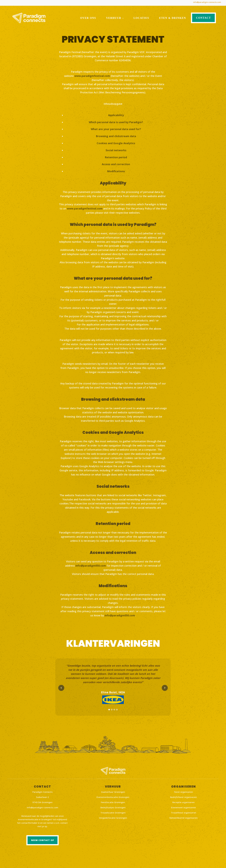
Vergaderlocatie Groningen (113, 817)
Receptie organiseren (183, 801)
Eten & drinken (173, 17)
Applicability (116, 114)
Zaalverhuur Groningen (113, 791)
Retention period (116, 156)
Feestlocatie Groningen (113, 801)
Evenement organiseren (183, 807)
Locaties (141, 17)
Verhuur (114, 17)
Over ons (88, 17)
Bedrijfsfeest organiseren (183, 796)
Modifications (116, 170)
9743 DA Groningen (42, 801)
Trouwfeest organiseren (184, 812)
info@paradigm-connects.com (205, 2)
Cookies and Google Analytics (116, 142)
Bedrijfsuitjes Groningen (113, 807)
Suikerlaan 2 (42, 796)
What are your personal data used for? (116, 128)
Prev (61, 695)
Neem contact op (43, 839)
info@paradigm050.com (91, 565)
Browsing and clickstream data (116, 135)
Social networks (116, 149)
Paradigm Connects (43, 791)
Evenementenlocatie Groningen (113, 796)
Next (165, 695)
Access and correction (116, 163)
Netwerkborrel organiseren (184, 817)
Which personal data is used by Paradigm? (116, 121)
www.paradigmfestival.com (92, 75)
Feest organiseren (183, 791)
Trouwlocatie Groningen (113, 812)
